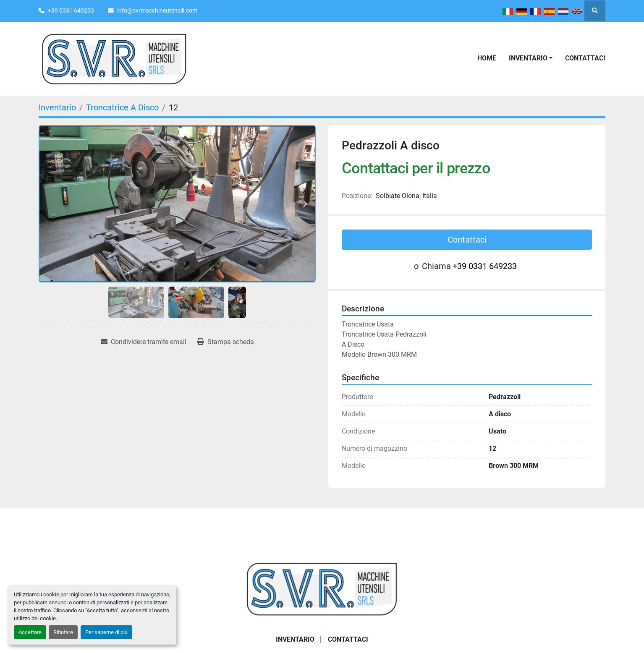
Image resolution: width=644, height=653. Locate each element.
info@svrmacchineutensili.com (157, 10)
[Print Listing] (226, 342)
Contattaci (585, 58)
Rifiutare (63, 632)
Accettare (30, 632)
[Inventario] (57, 107)
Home (487, 58)
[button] (531, 58)
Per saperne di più (106, 632)
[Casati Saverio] (322, 588)
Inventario (528, 58)
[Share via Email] (144, 342)
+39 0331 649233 (71, 10)
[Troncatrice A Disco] (122, 107)
